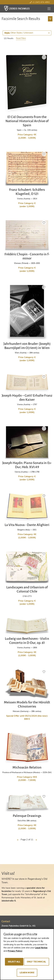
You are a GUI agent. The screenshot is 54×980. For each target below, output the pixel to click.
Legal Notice (41, 948)
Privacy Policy (15, 951)
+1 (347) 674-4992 (40, 2)
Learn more (27, 973)
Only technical (36, 962)
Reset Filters (21, 38)
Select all (14, 962)
